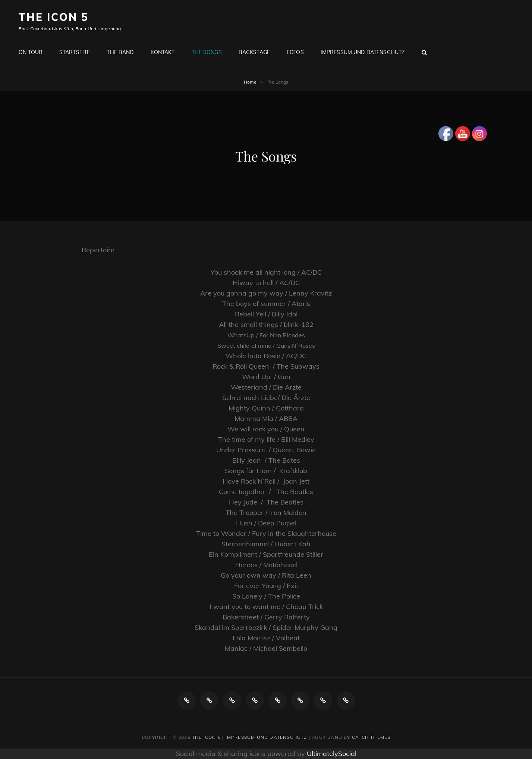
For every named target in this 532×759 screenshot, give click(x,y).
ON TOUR (31, 52)
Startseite (75, 52)
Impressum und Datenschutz (363, 52)
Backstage (254, 52)
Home (250, 82)
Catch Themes (371, 737)
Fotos (295, 52)
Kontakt (163, 52)
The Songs (207, 52)
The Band (120, 52)
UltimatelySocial (332, 754)
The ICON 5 (54, 17)
